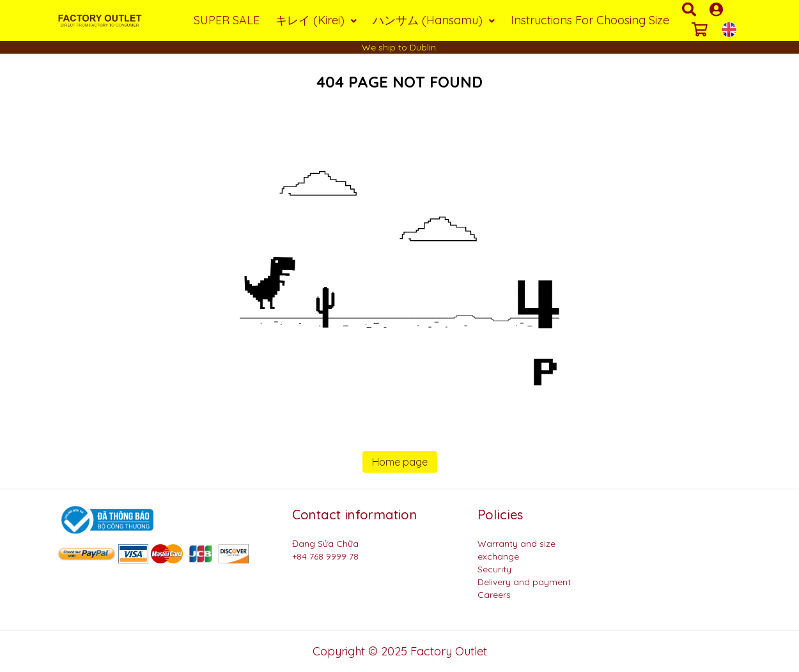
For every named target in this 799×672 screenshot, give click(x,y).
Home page (400, 462)
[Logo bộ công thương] (105, 519)
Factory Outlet (449, 651)
